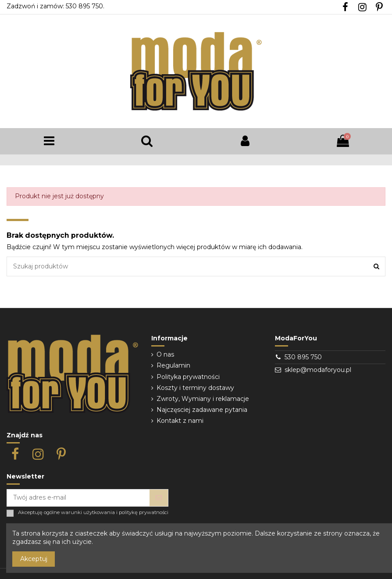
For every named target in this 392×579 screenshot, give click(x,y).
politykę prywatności (144, 513)
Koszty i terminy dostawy (195, 388)
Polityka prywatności (188, 377)
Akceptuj (34, 559)
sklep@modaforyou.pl (318, 370)
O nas (165, 354)
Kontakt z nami (180, 421)
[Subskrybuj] (159, 498)
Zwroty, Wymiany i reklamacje (203, 399)
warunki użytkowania (88, 513)
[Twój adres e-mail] (78, 498)
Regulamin (173, 365)
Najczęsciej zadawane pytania (202, 410)
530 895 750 (303, 357)
